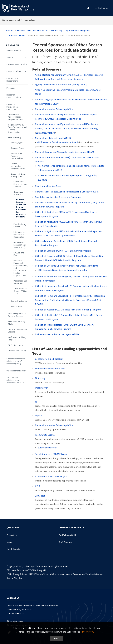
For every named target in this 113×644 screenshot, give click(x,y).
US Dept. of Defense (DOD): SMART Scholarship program (63, 251)
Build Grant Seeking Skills (17, 323)
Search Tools (16, 306)
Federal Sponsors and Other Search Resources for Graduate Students (21, 208)
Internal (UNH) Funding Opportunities (17, 156)
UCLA (38, 486)
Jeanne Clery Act (14, 578)
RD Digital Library (15, 345)
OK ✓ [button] (57, 638)
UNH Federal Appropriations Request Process (16, 117)
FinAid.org (40, 378)
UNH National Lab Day (17, 351)
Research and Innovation (19, 20)
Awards (10, 57)
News (9, 542)
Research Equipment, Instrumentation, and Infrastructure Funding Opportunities (21, 268)
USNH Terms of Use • (40, 574)
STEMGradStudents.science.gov (51, 476)
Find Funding (56, 30)
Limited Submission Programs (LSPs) (18, 166)
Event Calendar (14, 549)
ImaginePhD (41, 388)
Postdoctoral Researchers (12, 80)
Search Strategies (19, 301)
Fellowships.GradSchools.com (50, 369)
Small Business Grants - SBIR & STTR (20, 291)
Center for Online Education (49, 359)
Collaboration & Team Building (17, 331)
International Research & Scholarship (19, 235)
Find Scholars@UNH (68, 535)
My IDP (38, 416)
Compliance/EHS (14, 71)
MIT (37, 402)
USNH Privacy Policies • (18, 574)
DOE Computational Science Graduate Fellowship (63, 270)
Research (10, 30)
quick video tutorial (47, 448)
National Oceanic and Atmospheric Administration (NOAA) (64, 152)
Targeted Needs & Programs (77, 30)
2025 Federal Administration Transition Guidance (15, 380)
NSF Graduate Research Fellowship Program (60, 175)
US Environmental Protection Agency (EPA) (57, 334)
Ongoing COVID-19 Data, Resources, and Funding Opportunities (18, 128)
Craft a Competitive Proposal (17, 339)
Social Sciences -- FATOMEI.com (51, 454)
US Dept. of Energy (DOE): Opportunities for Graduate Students (67, 266)
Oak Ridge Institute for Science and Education (58, 197)
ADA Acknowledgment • (61, 574)
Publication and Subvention (20, 282)
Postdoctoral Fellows (19, 225)
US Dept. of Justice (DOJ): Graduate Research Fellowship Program (68, 310)
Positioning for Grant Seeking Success (17, 315)
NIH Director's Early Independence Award (57, 142)
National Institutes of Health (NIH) (53, 138)
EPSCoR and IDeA (19, 254)
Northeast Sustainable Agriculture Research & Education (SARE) (67, 192)
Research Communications (14, 96)
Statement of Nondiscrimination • (89, 574)
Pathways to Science (45, 435)
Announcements (14, 50)
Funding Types (17, 143)
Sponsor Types (17, 148)
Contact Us (12, 535)
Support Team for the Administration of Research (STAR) (16, 361)
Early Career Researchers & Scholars (20, 184)
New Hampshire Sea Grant (48, 186)
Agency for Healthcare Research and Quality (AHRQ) (61, 84)
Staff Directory (65, 542)
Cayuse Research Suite (17, 64)
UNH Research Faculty (16, 371)
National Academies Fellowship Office (54, 109)
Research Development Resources (32, 30)
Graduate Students (17, 35)
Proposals (11, 88)
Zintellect (40, 496)
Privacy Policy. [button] (87, 632)
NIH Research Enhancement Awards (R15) (19, 245)
